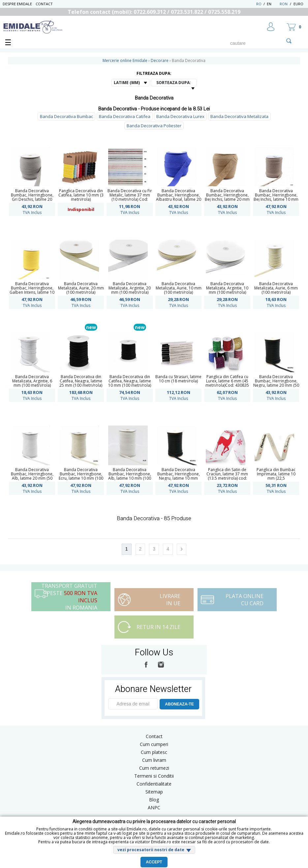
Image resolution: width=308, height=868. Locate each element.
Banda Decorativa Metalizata (239, 116)
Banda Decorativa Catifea (125, 116)
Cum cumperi (154, 744)
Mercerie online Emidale (125, 60)
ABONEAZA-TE (179, 704)
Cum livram (154, 760)
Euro (298, 4)
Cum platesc (154, 752)
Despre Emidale (17, 4)
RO (259, 4)
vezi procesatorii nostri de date (151, 850)
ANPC (154, 808)
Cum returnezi (154, 768)
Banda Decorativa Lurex (180, 116)
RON (284, 4)
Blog (154, 800)
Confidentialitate (154, 784)
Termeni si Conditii (154, 776)
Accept (154, 862)
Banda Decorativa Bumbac (66, 116)
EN (273, 4)
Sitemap (154, 792)
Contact (44, 4)
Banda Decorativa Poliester (154, 126)
